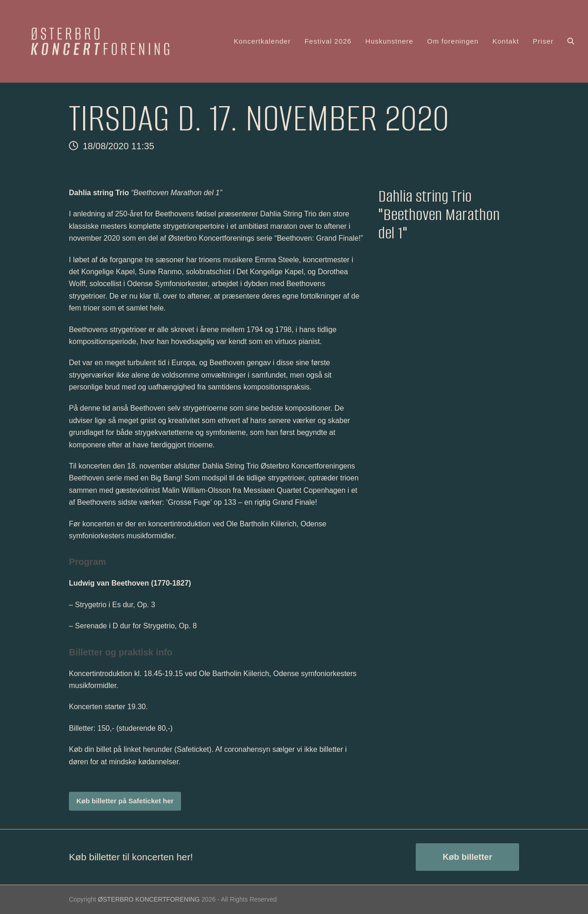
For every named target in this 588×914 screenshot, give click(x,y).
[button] (571, 41)
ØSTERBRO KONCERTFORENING (149, 899)
